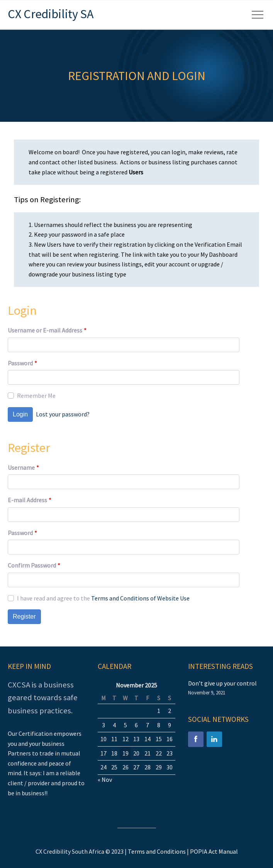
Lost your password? (63, 414)
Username (23, 468)
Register (24, 616)
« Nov (105, 779)
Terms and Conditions (157, 851)
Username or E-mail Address (47, 331)
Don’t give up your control (222, 683)
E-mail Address (30, 500)
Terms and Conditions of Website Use (140, 598)
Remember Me (36, 396)
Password (22, 363)
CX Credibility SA (51, 14)
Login (20, 414)
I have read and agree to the (103, 598)
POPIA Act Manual (214, 851)
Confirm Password (34, 566)
